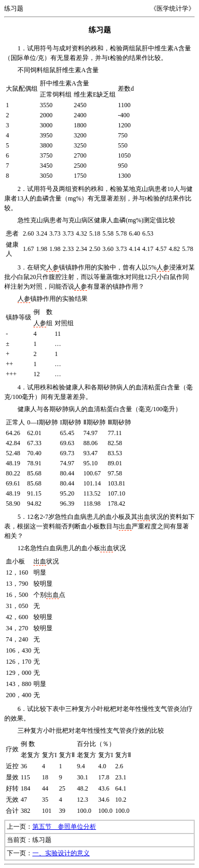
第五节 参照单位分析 (64, 827)
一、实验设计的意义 (61, 853)
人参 (53, 267)
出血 (144, 517)
